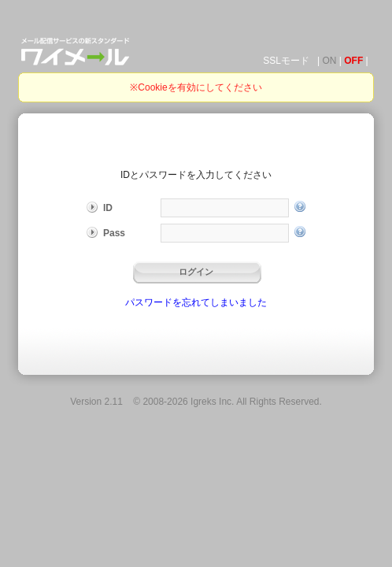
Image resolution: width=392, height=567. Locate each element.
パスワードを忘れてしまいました (196, 302)
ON (329, 61)
